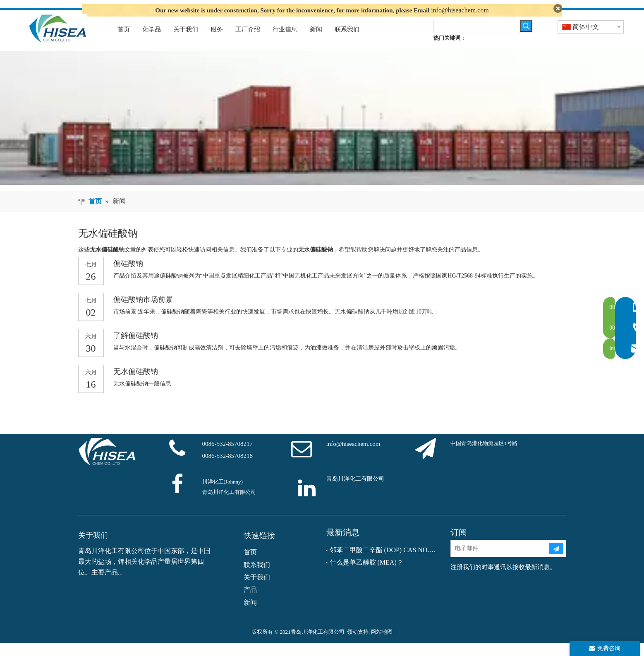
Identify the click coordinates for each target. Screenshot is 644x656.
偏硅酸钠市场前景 (143, 312)
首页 (250, 565)
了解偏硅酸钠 (136, 348)
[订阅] (556, 561)
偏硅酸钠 (128, 276)
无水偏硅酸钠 (136, 384)
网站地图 (382, 645)
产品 (250, 602)
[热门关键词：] (526, 38)
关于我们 (257, 590)
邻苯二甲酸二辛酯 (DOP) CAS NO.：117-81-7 (384, 562)
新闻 (250, 615)
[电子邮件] (500, 561)
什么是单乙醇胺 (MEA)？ (366, 575)
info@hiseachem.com (460, 10)
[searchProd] (477, 39)
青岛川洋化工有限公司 (355, 492)
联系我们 (257, 577)
